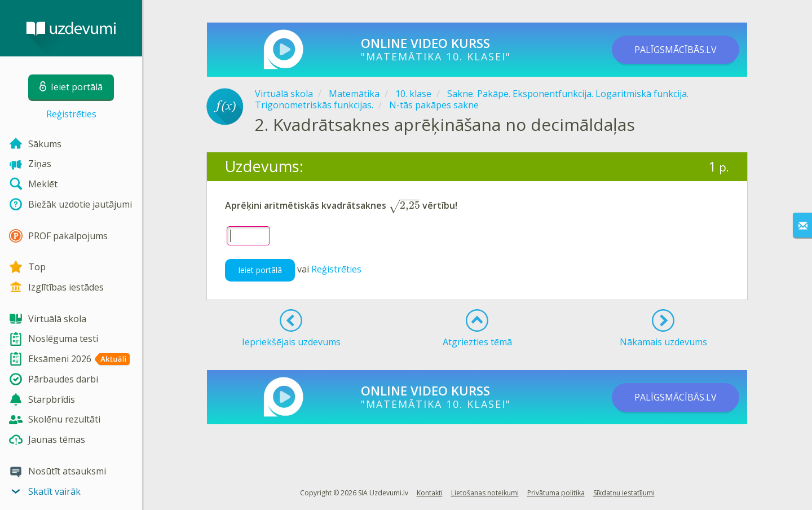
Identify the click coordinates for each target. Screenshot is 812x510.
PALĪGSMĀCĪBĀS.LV (676, 50)
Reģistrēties (71, 114)
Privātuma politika (556, 493)
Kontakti (430, 493)
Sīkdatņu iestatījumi (624, 493)
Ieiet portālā (260, 270)
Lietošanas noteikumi (485, 493)
